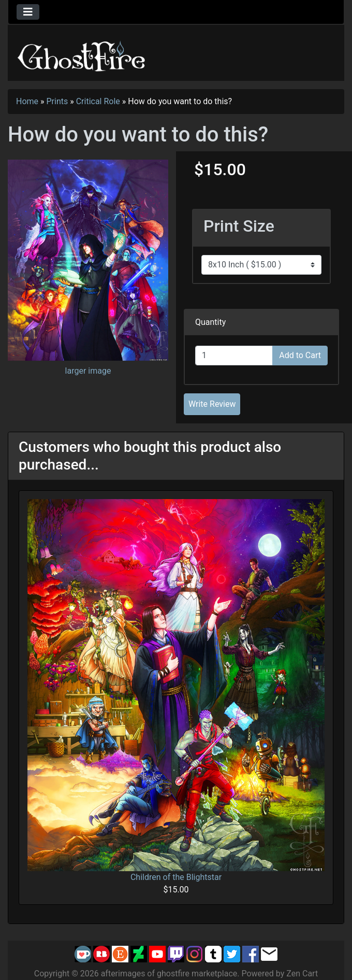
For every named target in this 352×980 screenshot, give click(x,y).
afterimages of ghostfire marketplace (169, 974)
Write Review (212, 404)
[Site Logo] (82, 54)
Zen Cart (302, 974)
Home (27, 101)
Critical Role (98, 101)
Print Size (239, 226)
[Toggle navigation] (28, 12)
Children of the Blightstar (176, 877)
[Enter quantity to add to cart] (234, 356)
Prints (57, 101)
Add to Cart (300, 355)
